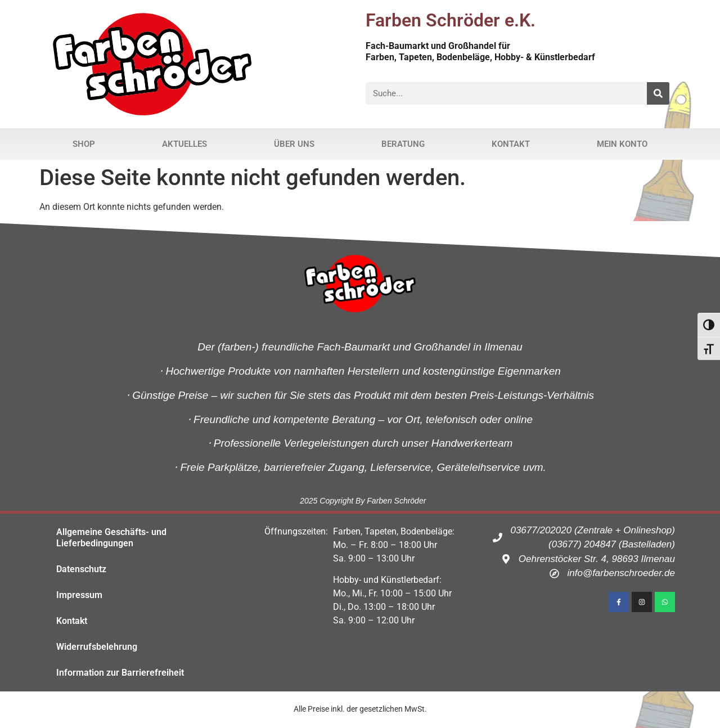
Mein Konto (622, 144)
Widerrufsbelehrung (97, 647)
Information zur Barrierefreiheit (120, 673)
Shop (84, 144)
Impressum (79, 595)
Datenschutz (81, 569)
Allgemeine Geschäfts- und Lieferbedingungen (111, 538)
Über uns (294, 144)
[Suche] (658, 93)
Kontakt (511, 144)
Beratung (403, 144)
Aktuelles (184, 144)
